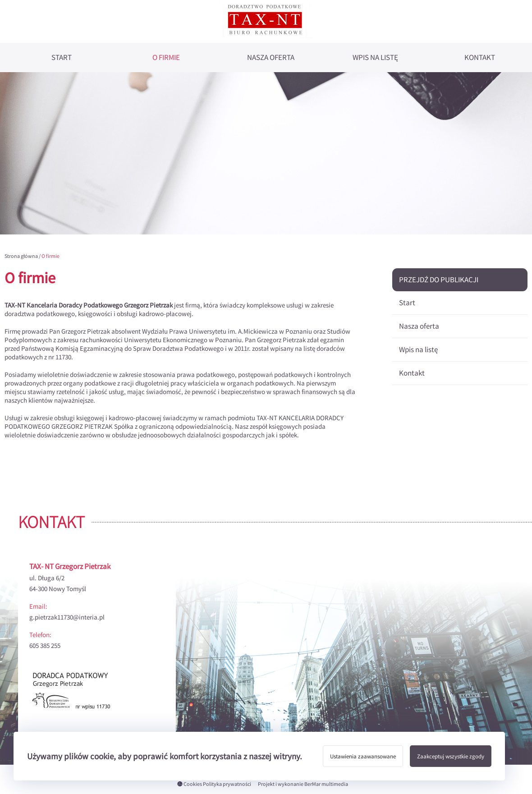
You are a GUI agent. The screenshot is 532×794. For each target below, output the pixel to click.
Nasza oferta (271, 57)
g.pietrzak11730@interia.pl (67, 617)
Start (62, 57)
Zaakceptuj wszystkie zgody (451, 756)
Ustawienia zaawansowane (363, 756)
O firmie (166, 57)
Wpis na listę (375, 57)
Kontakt (480, 57)
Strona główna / (23, 256)
